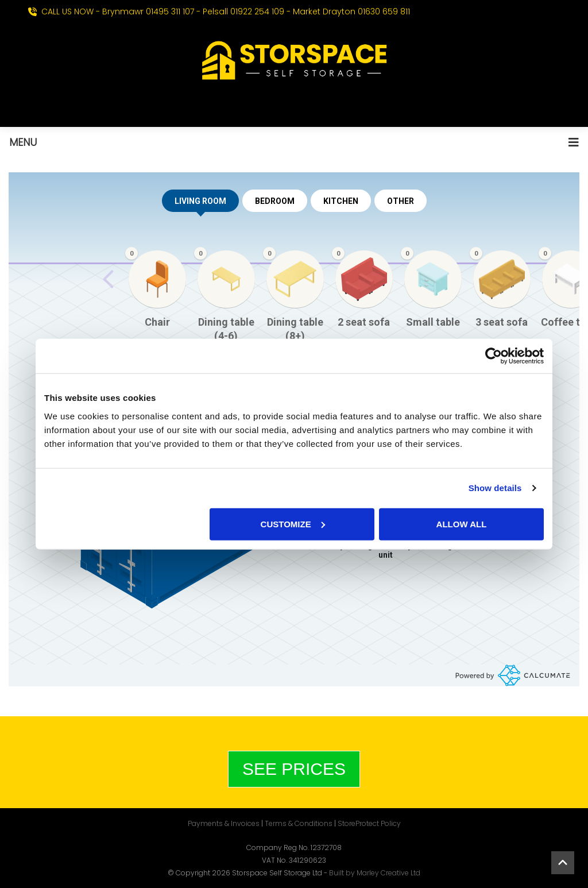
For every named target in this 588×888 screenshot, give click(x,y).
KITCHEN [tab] (341, 201)
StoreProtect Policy (369, 823)
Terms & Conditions (299, 823)
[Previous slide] (109, 279)
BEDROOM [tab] (275, 201)
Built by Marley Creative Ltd (375, 873)
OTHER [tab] (401, 201)
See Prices (294, 769)
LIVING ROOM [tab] (200, 204)
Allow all (462, 524)
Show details (495, 488)
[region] (294, 304)
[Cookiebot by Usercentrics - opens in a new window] (494, 356)
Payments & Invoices (224, 823)
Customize (293, 524)
